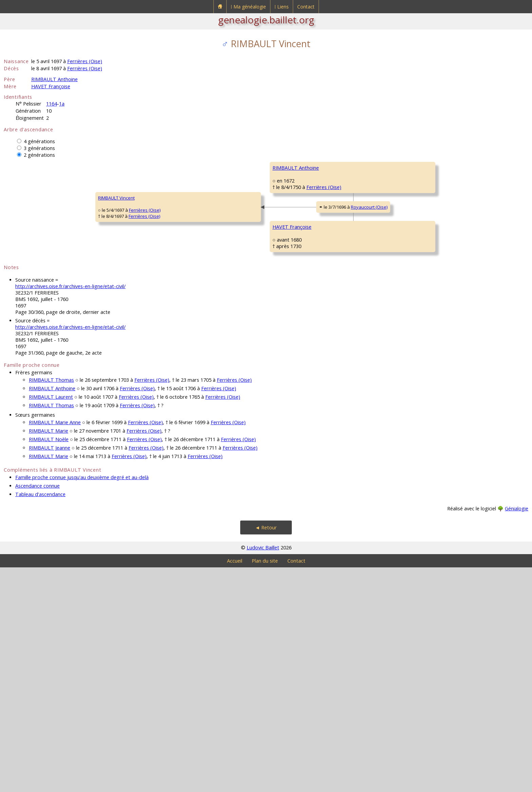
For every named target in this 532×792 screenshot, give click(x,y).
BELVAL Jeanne (420, 371)
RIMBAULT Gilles (289, 188)
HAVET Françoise (51, 86)
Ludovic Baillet (263, 772)
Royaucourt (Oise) (216, 321)
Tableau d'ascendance (40, 719)
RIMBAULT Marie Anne (55, 647)
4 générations (39, 141)
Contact (306, 7)
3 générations (39, 148)
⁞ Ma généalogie (248, 7)
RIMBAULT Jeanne (50, 672)
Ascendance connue (37, 710)
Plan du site (265, 785)
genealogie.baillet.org (266, 20)
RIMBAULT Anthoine (54, 79)
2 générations (39, 155)
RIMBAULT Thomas (51, 605)
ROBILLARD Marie (290, 432)
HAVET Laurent (288, 351)
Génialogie (517, 733)
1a (62, 104)
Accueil (235, 785)
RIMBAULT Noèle (49, 664)
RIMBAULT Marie (49, 655)
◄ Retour (266, 752)
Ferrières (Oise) (85, 61)
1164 (52, 104)
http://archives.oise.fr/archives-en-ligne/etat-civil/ (70, 511)
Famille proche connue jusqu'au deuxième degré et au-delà (82, 702)
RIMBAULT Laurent (51, 621)
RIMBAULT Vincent (26, 310)
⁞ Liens (282, 7)
